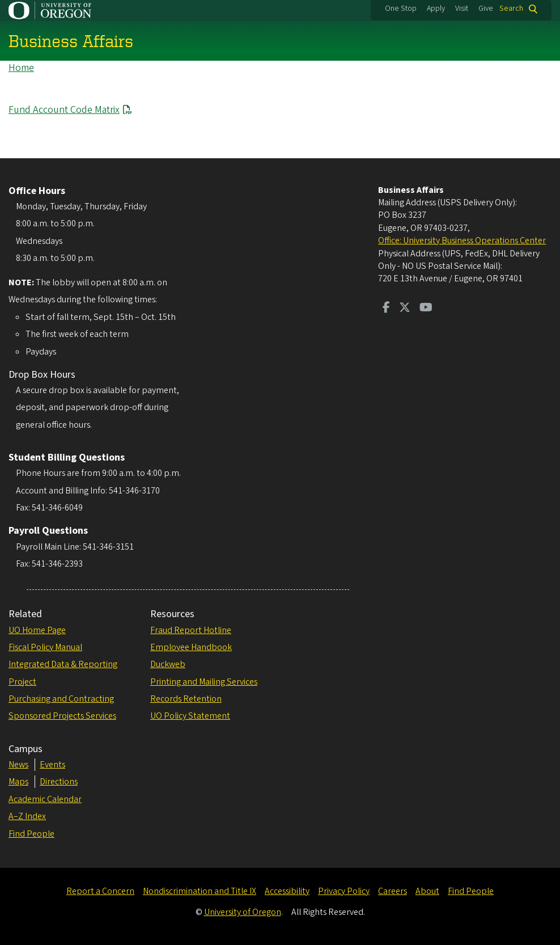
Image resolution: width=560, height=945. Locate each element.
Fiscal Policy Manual (45, 647)
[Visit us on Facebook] (386, 309)
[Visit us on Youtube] (426, 309)
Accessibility (287, 891)
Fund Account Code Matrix (64, 110)
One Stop (401, 9)
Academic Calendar (45, 799)
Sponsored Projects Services (62, 716)
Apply (436, 9)
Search (511, 9)
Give (486, 9)
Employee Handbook (191, 647)
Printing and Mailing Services (204, 682)
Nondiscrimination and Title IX (200, 891)
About (427, 891)
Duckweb (168, 664)
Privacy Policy (344, 891)
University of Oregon (243, 912)
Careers (393, 891)
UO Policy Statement (190, 716)
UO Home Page (37, 630)
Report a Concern (100, 891)
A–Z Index (27, 816)
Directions (59, 782)
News (18, 765)
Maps (18, 782)
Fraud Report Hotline (191, 630)
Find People (31, 834)
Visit (462, 9)
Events (52, 765)
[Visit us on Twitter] (405, 309)
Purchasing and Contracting (61, 699)
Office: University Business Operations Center (462, 241)
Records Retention (186, 699)
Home (21, 68)
